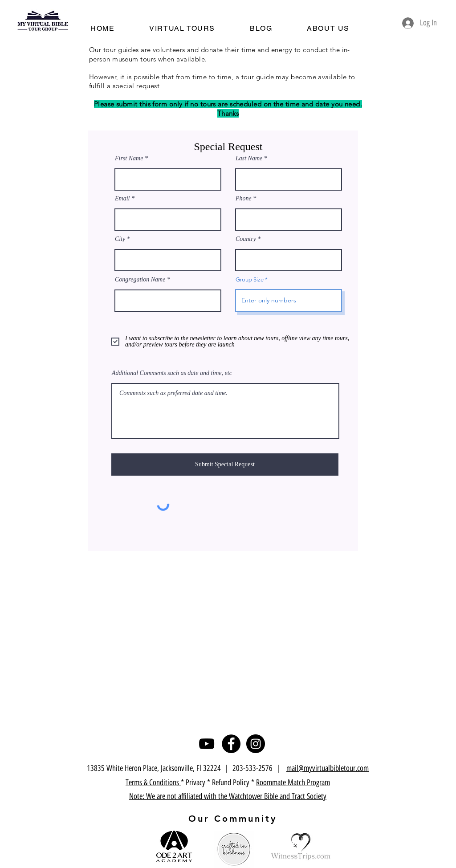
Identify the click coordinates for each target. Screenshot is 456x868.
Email (122, 199)
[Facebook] (231, 744)
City (120, 239)
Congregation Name (140, 280)
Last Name (249, 159)
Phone (244, 199)
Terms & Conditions (153, 782)
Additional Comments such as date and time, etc (172, 373)
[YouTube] (207, 744)
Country (246, 239)
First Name (129, 159)
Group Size (250, 279)
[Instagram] (256, 744)
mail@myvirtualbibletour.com (328, 768)
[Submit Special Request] (225, 465)
